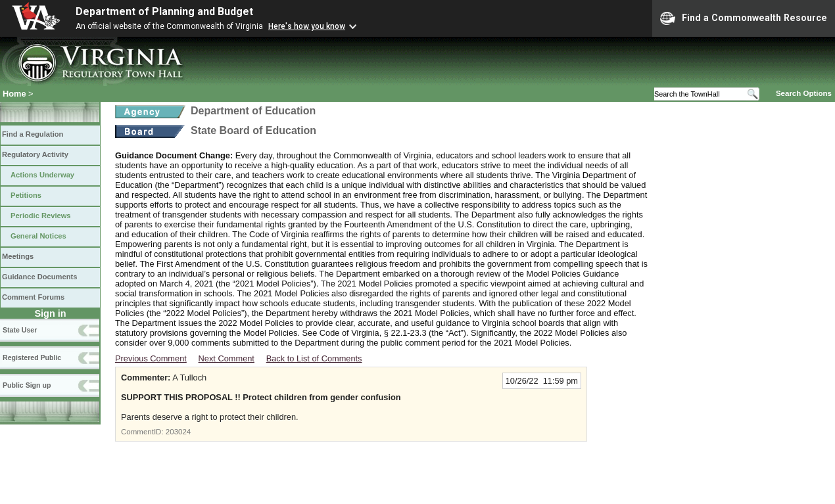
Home (14, 94)
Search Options (804, 93)
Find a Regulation (33, 134)
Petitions (26, 195)
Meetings (18, 256)
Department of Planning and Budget (164, 11)
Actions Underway (42, 175)
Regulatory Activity (35, 154)
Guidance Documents (39, 277)
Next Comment (227, 358)
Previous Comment (151, 358)
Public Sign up (27, 385)
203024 (178, 432)
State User (20, 330)
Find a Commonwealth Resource (744, 18)
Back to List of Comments (314, 358)
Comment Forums (33, 297)
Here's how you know (307, 26)
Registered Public (32, 357)
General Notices (38, 236)
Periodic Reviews (41, 216)
